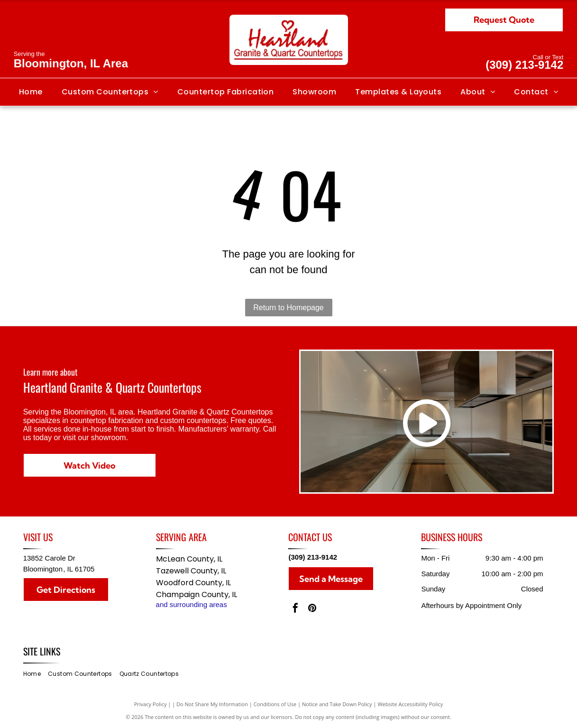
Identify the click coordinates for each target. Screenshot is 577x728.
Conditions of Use (275, 704)
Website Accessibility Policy (410, 704)
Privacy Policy (151, 704)
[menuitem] (31, 92)
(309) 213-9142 (524, 65)
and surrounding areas (192, 604)
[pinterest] (312, 609)
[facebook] (295, 609)
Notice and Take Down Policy (337, 704)
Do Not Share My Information (212, 704)
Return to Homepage (288, 308)
